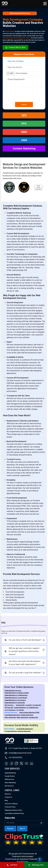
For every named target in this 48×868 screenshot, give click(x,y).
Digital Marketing (10, 773)
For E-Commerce (10, 710)
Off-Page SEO (9, 708)
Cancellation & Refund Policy (14, 813)
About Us (8, 794)
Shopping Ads (33, 717)
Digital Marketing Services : (13, 691)
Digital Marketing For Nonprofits (15, 703)
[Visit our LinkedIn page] (31, 763)
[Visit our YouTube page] (26, 763)
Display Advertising (27, 715)
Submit (24, 105)
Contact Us (8, 797)
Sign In (22, 829)
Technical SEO (20, 705)
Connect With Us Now (15, 48)
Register (10, 829)
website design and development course (16, 38)
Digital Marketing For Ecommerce (15, 700)
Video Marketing (10, 783)
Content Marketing (24, 149)
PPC (24, 124)
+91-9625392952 (15, 757)
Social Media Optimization (25, 729)
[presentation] (23, 93)
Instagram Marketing (24, 731)
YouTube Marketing (11, 731)
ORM (24, 140)
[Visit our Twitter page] (21, 763)
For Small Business (32, 708)
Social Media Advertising (12, 715)
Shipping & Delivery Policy (13, 810)
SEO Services (9, 786)
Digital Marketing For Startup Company (17, 693)
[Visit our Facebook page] (6, 763)
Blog (6, 800)
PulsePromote (9, 31)
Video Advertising (10, 717)
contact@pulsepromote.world (20, 753)
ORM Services (9, 779)
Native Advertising (22, 717)
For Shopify (20, 710)
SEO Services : (9, 705)
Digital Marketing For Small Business (16, 695)
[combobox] (11, 73)
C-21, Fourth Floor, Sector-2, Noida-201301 (25, 748)
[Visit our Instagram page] (16, 763)
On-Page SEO (37, 705)
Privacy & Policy (10, 807)
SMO (24, 132)
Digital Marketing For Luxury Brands (16, 698)
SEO (24, 115)
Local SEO (29, 705)
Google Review (10, 776)
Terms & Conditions (11, 804)
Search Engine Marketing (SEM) (29, 713)
